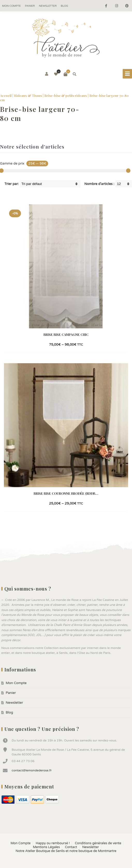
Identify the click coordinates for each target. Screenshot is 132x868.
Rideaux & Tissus (28, 95)
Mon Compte (11, 6)
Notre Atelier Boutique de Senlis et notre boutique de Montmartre (66, 851)
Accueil (6, 95)
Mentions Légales (46, 847)
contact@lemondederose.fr (32, 770)
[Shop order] (50, 184)
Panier (30, 6)
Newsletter (48, 6)
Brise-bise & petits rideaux (66, 95)
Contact (71, 847)
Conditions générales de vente (98, 843)
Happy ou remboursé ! (53, 843)
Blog (64, 6)
